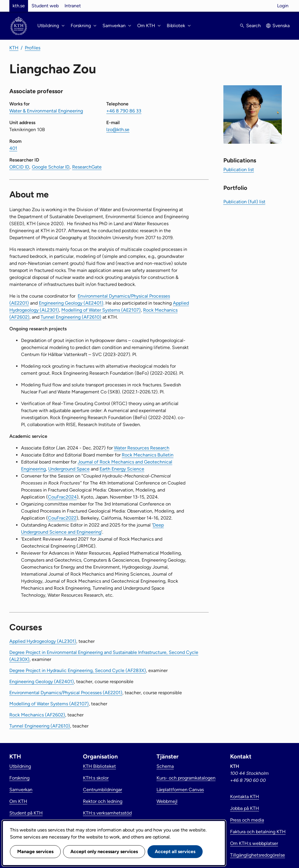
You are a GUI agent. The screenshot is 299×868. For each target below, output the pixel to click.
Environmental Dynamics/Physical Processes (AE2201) (66, 693)
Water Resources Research (142, 448)
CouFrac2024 (62, 497)
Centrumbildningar (102, 790)
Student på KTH (26, 813)
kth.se (19, 6)
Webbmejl (167, 801)
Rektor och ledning (103, 801)
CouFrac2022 (62, 518)
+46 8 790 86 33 (124, 111)
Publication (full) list (244, 202)
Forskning (19, 778)
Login (283, 6)
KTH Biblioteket (99, 766)
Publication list (239, 170)
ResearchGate (87, 167)
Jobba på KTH (245, 808)
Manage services (35, 851)
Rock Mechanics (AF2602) (37, 715)
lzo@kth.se (118, 130)
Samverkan (21, 790)
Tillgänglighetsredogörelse (258, 855)
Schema (165, 766)
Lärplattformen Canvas (180, 790)
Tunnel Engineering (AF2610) (71, 317)
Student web (45, 6)
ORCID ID (19, 167)
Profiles (33, 48)
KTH (14, 48)
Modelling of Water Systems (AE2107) (101, 310)
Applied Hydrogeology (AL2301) (43, 641)
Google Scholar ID (51, 167)
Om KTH (18, 801)
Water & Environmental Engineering (46, 111)
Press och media (247, 820)
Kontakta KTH (245, 797)
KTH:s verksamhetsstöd (107, 813)
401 (13, 148)
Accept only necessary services (104, 851)
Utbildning (20, 766)
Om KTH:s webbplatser (254, 843)
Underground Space (69, 469)
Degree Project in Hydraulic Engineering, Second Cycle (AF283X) (78, 670)
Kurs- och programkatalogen (186, 778)
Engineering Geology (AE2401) (71, 303)
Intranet (73, 6)
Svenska (281, 26)
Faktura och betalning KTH (258, 832)
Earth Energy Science (122, 469)
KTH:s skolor (96, 778)
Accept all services (175, 851)
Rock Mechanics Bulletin (148, 455)
